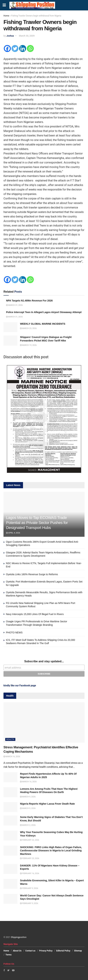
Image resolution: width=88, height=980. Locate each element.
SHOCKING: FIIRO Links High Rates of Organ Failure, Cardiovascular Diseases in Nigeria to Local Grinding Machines (51, 851)
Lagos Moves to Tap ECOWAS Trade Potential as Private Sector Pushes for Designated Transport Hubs (37, 523)
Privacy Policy (46, 951)
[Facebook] (7, 48)
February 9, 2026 (29, 888)
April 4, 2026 (13, 533)
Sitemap (78, 951)
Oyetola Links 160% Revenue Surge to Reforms (32, 574)
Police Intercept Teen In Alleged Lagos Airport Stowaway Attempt (44, 312)
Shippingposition (19, 937)
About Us (17, 951)
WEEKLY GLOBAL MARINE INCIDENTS (43, 324)
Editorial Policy (63, 951)
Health (10, 739)
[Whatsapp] (30, 48)
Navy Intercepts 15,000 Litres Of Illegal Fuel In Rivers (35, 614)
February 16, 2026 (30, 873)
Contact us (30, 951)
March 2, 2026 (28, 825)
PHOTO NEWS (14, 632)
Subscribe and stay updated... (44, 661)
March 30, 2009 (27, 36)
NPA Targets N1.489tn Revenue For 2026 (29, 301)
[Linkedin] (23, 48)
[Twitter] (15, 48)
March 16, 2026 (12, 757)
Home (6, 16)
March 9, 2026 (28, 797)
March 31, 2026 (14, 305)
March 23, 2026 (28, 328)
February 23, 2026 (30, 840)
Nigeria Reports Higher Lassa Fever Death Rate (47, 804)
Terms (9, 955)
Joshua (10, 36)
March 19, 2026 (28, 345)
